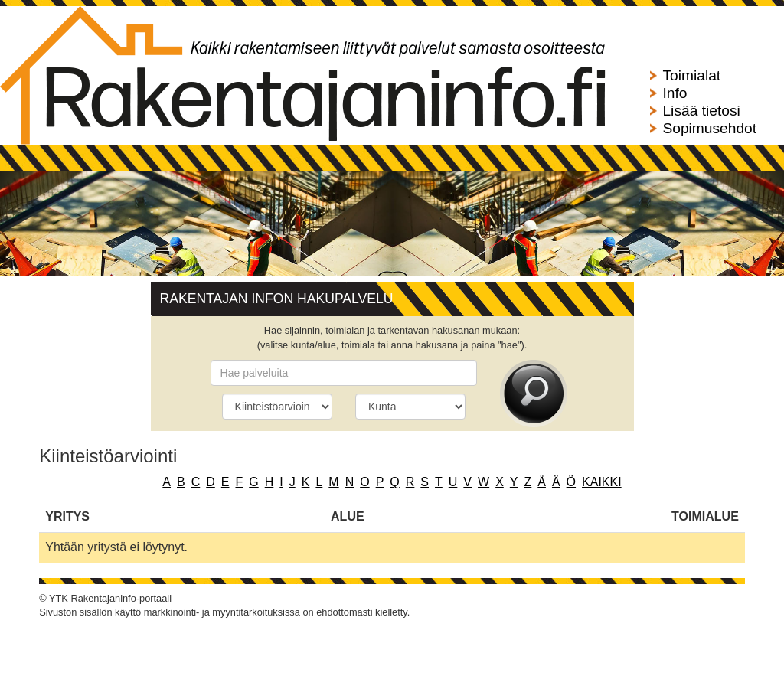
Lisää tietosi (701, 111)
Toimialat (691, 75)
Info (675, 93)
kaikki (602, 482)
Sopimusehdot (709, 128)
